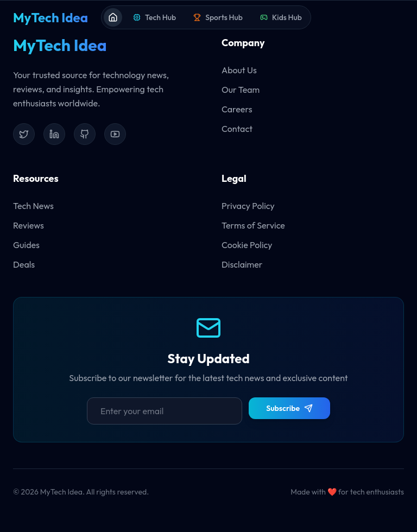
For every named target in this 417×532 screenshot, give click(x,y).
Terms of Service (253, 225)
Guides (26, 245)
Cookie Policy (247, 245)
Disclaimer (242, 264)
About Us (239, 70)
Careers (237, 109)
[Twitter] (24, 134)
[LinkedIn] (54, 134)
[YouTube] (115, 134)
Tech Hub (154, 17)
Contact (237, 129)
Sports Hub (218, 17)
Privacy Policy (248, 206)
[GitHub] (85, 134)
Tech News (33, 206)
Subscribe (289, 408)
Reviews (29, 225)
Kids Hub (281, 17)
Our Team (241, 90)
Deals (24, 264)
